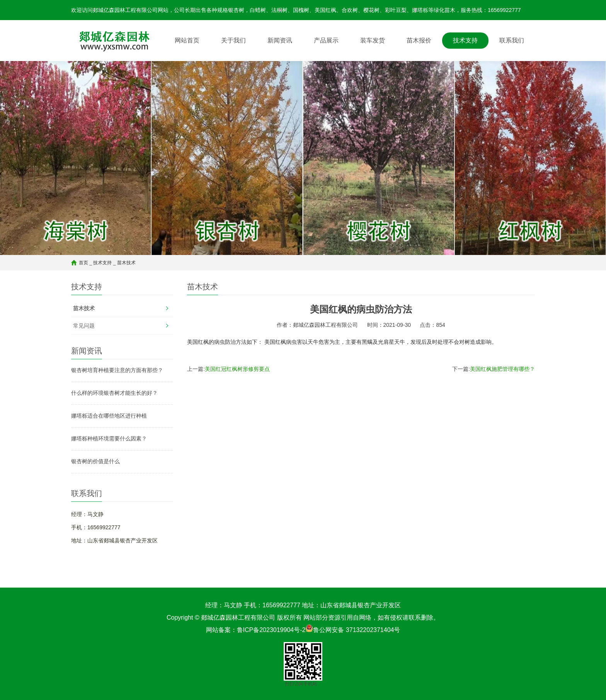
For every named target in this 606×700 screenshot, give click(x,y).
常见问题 (84, 326)
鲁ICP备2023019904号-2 (271, 630)
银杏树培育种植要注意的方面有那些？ (117, 370)
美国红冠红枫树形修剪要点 (237, 369)
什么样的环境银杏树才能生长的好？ (114, 393)
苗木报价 (419, 40)
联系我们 (512, 40)
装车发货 (373, 40)
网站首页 (187, 40)
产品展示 (326, 40)
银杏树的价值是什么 (95, 461)
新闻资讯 (280, 40)
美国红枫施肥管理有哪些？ (502, 369)
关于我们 (233, 40)
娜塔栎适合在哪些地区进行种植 (109, 416)
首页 (83, 263)
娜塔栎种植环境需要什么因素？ (109, 438)
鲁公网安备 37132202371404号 (357, 630)
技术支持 (465, 40)
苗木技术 (126, 263)
